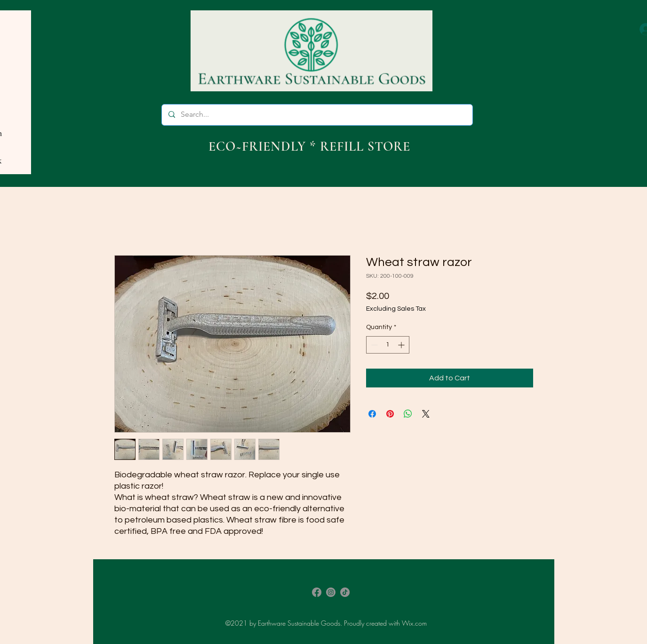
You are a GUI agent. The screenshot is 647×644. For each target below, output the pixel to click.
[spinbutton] (388, 345)
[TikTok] (345, 592)
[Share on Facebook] (372, 414)
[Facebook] (317, 592)
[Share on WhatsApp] (408, 414)
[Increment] (402, 345)
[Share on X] (426, 414)
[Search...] (317, 115)
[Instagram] (331, 592)
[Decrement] (373, 345)
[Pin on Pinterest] (390, 414)
